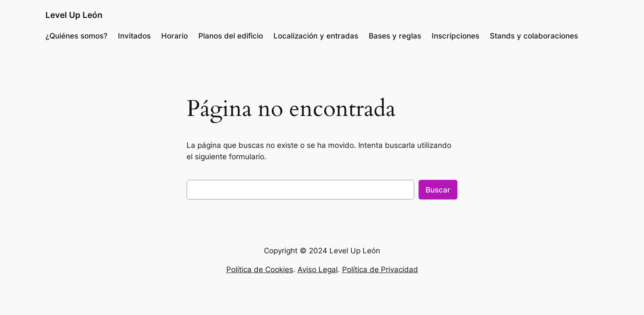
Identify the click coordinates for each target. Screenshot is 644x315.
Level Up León (74, 15)
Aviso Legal (318, 269)
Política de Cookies (260, 269)
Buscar (438, 190)
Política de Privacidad (380, 269)
